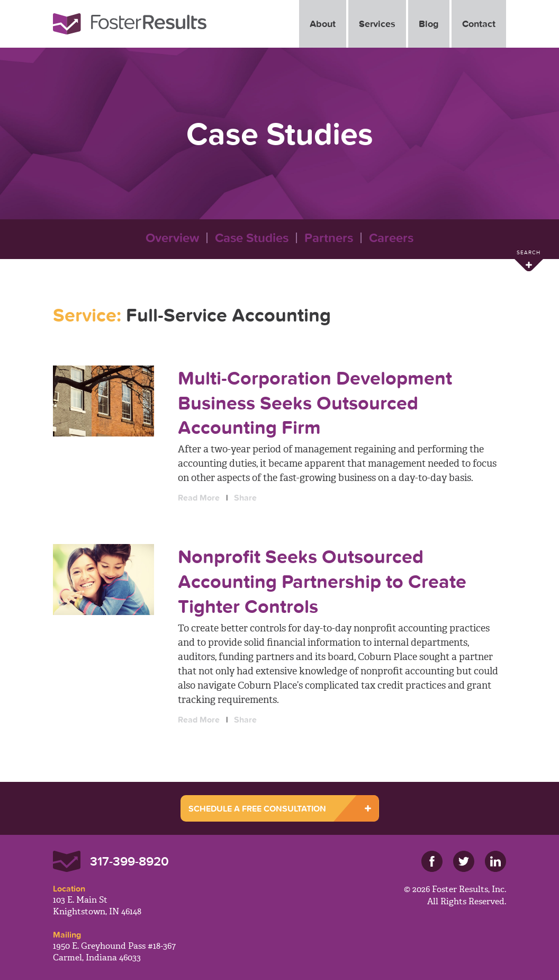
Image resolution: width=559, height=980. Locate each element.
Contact (479, 24)
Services (377, 24)
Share (245, 497)
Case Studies (252, 238)
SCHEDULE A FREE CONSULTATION (257, 808)
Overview (172, 238)
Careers (391, 238)
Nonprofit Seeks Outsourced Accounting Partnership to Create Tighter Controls (322, 581)
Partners (329, 238)
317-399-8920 (129, 861)
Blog (429, 24)
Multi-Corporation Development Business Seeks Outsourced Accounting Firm (315, 403)
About (323, 24)
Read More (199, 497)
